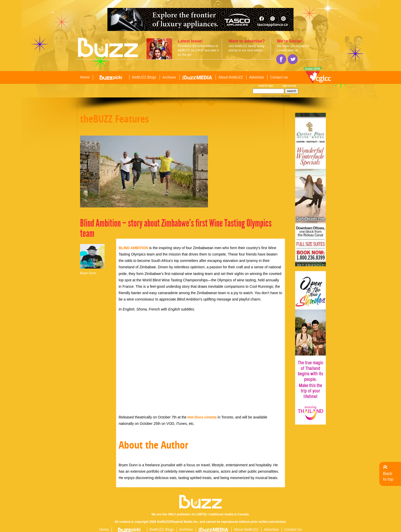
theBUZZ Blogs (144, 77)
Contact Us (279, 77)
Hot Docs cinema (202, 417)
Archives (169, 77)
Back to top (388, 476)
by (283, 96)
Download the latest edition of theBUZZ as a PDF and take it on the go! (198, 50)
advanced (289, 86)
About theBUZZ (231, 77)
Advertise (257, 77)
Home (85, 77)
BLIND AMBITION (133, 248)
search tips (266, 86)
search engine (269, 96)
